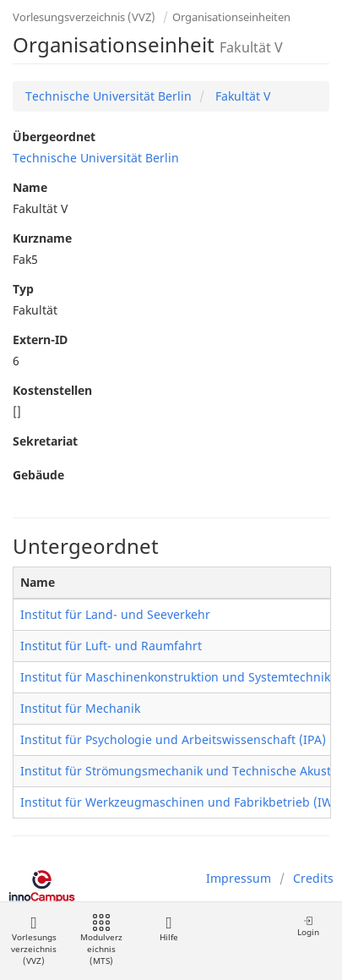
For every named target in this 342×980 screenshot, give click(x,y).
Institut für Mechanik (80, 708)
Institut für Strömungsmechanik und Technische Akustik (180, 771)
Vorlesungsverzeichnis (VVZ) (84, 17)
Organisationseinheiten (231, 17)
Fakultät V (241, 96)
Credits (313, 878)
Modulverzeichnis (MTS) (101, 941)
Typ (23, 289)
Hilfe (168, 929)
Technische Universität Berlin (109, 96)
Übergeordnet (54, 137)
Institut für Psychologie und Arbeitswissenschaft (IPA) (173, 739)
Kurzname (42, 238)
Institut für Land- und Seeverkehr (115, 614)
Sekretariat (45, 441)
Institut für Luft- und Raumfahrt (111, 646)
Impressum (239, 878)
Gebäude (38, 475)
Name (30, 187)
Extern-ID (40, 339)
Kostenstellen (52, 390)
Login (308, 926)
